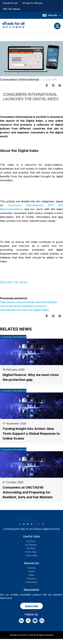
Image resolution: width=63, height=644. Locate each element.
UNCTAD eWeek (11, 9)
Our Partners (31, 545)
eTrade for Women (32, 3)
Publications (32, 582)
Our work (31, 548)
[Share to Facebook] (47, 85)
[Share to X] (53, 85)
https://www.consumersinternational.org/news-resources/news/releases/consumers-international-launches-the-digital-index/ (29, 306)
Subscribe (32, 606)
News (32, 575)
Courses (32, 568)
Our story (31, 541)
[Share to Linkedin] (60, 85)
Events (32, 571)
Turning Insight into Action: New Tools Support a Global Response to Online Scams (31, 434)
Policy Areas (32, 555)
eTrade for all (10, 3)
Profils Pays (31, 552)
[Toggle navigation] (57, 26)
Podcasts (32, 579)
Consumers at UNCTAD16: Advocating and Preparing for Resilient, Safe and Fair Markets (28, 492)
